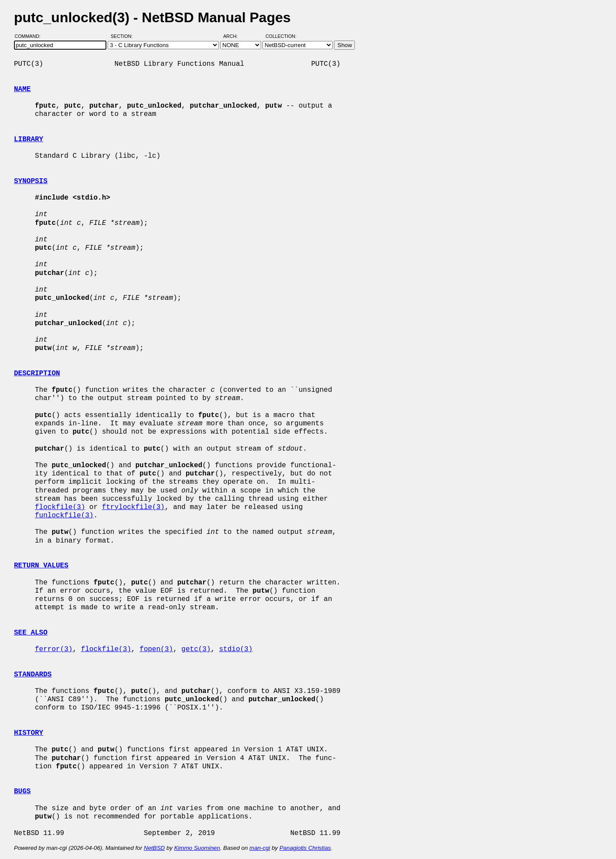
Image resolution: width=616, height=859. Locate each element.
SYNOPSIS (31, 181)
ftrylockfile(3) (133, 507)
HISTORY (29, 733)
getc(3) (196, 649)
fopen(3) (156, 649)
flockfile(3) (60, 507)
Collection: (281, 36)
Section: (124, 36)
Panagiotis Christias (305, 848)
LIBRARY (29, 139)
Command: (30, 36)
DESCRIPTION (37, 373)
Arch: (234, 36)
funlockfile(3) (64, 516)
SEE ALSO (31, 633)
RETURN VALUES (41, 566)
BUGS (22, 791)
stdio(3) (236, 649)
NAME (22, 89)
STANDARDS (33, 675)
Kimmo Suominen (197, 848)
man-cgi (260, 848)
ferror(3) (54, 649)
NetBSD (154, 848)
